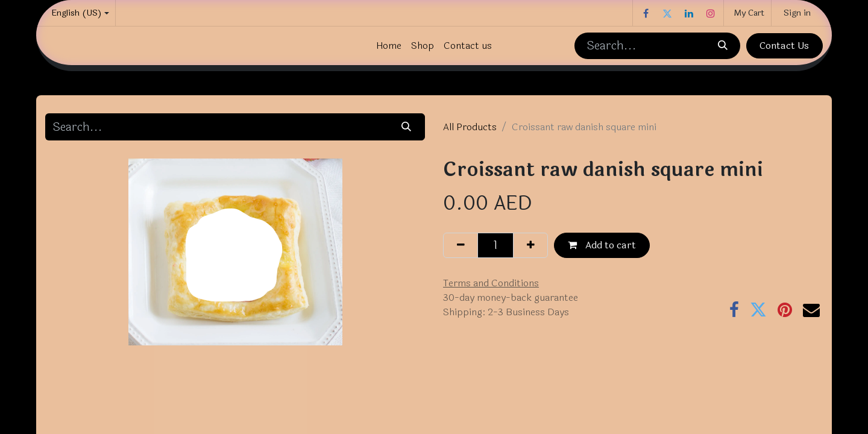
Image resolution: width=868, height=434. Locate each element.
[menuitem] (389, 46)
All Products (470, 127)
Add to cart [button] (602, 245)
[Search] (722, 46)
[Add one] (530, 245)
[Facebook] (646, 13)
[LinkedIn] (689, 13)
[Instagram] (711, 13)
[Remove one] (461, 245)
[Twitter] (667, 13)
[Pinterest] (785, 310)
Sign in (797, 13)
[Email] (811, 310)
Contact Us (784, 46)
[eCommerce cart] (747, 13)
